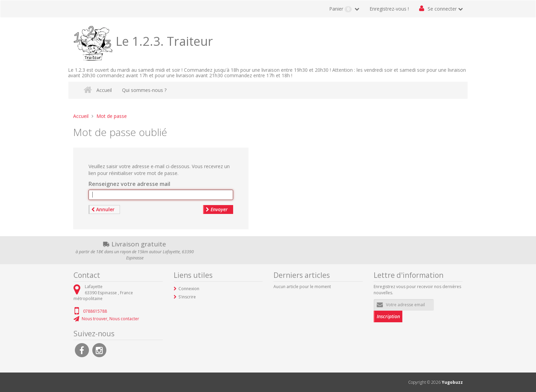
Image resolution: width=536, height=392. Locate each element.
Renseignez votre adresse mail (129, 184)
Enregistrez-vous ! (389, 9)
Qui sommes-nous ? (144, 90)
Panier (341, 9)
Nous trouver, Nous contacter (110, 319)
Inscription (388, 316)
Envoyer (217, 209)
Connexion (189, 289)
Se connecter (442, 9)
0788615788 (95, 311)
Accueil (104, 90)
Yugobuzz (452, 382)
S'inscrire (187, 297)
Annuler (103, 209)
